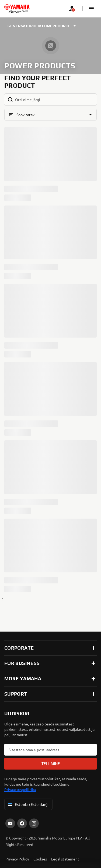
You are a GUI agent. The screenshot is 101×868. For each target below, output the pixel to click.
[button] (91, 9)
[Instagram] (34, 823)
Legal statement (65, 859)
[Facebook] (22, 823)
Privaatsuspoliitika (20, 789)
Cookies (40, 859)
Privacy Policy (17, 859)
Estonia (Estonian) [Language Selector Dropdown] (27, 804)
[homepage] (17, 9)
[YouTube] (10, 823)
